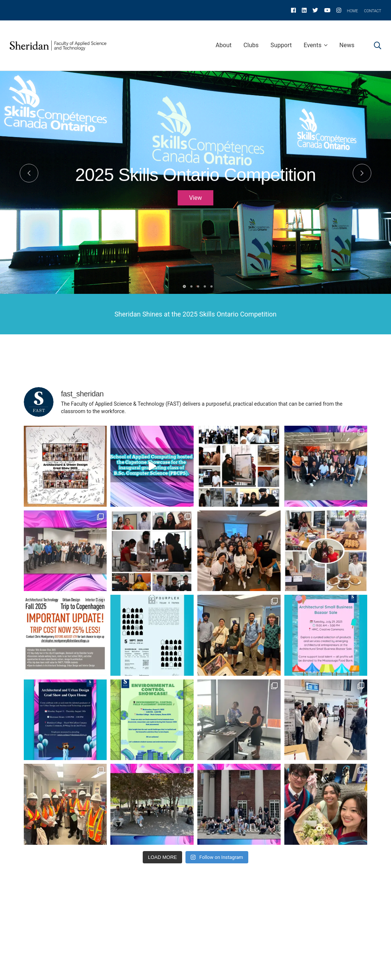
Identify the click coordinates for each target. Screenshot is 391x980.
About (224, 45)
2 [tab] (191, 286)
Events (313, 45)
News (347, 45)
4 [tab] (205, 286)
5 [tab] (211, 286)
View (196, 198)
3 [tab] (198, 286)
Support (281, 45)
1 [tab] (184, 286)
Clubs (251, 45)
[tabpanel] (195, 203)
